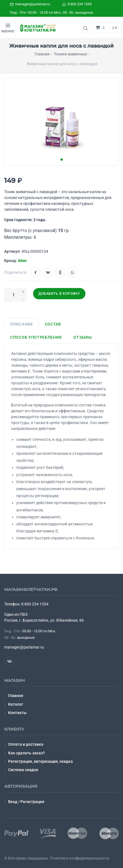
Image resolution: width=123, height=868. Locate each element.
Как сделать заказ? (26, 753)
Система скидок (23, 770)
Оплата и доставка (26, 744)
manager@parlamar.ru (30, 4)
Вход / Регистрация (26, 802)
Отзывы (83, 337)
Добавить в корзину (59, 294)
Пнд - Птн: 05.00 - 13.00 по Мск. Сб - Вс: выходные (51, 12)
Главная (16, 696)
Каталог (16, 704)
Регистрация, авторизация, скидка (40, 761)
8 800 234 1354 (77, 4)
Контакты (17, 713)
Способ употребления (36, 337)
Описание (22, 324)
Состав (53, 324)
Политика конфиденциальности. (80, 858)
